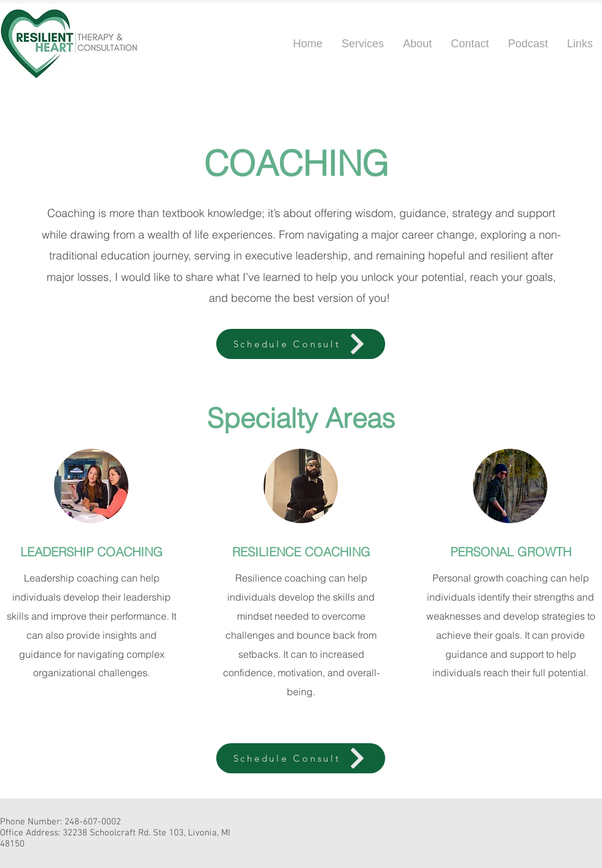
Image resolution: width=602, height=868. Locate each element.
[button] (417, 44)
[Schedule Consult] (301, 344)
